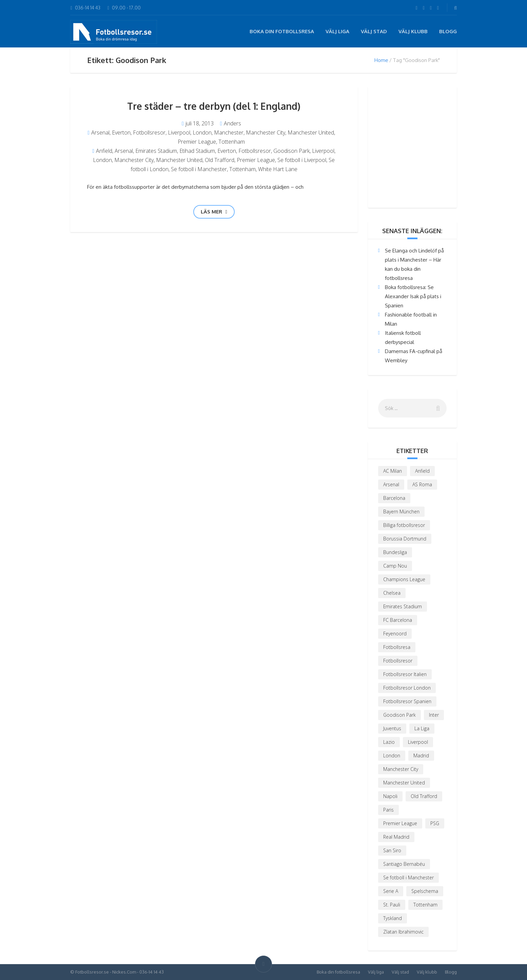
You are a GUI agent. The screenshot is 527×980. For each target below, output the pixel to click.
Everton (121, 132)
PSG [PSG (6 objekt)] (435, 823)
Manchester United (311, 132)
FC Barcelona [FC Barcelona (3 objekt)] (398, 620)
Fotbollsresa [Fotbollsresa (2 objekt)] (397, 647)
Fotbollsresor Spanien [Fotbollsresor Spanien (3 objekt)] (407, 701)
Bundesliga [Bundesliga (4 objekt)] (395, 552)
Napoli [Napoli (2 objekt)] (390, 796)
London (202, 132)
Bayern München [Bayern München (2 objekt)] (401, 512)
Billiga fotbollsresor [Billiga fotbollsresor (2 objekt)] (404, 525)
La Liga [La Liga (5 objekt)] (422, 728)
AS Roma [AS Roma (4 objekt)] (422, 484)
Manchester (229, 132)
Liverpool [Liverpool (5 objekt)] (418, 742)
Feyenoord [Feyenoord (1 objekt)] (395, 634)
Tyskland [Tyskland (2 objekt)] (393, 918)
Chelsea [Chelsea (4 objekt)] (392, 593)
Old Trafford (220, 160)
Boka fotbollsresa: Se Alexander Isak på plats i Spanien (413, 296)
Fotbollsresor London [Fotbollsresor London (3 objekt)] (407, 688)
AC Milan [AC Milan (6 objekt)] (393, 471)
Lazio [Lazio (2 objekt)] (389, 742)
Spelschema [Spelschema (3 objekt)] (425, 891)
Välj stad (374, 31)
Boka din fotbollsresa (282, 31)
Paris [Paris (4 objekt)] (388, 810)
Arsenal (100, 132)
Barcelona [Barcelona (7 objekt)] (394, 498)
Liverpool (179, 132)
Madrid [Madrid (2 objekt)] (421, 756)
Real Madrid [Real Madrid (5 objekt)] (396, 837)
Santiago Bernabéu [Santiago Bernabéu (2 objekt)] (404, 864)
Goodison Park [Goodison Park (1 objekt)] (399, 715)
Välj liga (337, 31)
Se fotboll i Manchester (199, 169)
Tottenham (232, 142)
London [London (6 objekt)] (392, 756)
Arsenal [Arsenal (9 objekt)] (391, 484)
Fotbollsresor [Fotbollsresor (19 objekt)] (398, 661)
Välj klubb (413, 31)
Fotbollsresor (149, 132)
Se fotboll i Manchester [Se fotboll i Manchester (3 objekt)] (408, 877)
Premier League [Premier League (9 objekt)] (400, 823)
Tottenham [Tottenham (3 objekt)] (425, 905)
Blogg (448, 31)
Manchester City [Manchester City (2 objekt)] (401, 769)
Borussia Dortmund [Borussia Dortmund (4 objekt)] (405, 539)
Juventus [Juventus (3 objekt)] (392, 728)
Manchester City (266, 132)
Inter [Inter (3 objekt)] (434, 715)
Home (381, 60)
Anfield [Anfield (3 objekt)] (422, 471)
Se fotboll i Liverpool (302, 160)
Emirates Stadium (156, 151)
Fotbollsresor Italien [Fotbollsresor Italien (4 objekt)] (405, 674)
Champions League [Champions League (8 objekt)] (404, 579)
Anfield (104, 151)
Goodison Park (291, 151)
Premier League (197, 142)
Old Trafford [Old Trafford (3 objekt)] (424, 796)
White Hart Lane (278, 169)
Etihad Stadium (197, 151)
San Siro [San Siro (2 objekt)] (392, 850)
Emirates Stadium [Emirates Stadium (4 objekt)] (403, 606)
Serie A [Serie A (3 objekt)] (391, 891)
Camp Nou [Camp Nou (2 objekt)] (395, 566)
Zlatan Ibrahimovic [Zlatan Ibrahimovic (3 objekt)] (403, 932)
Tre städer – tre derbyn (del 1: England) (214, 106)
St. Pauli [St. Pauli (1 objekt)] (392, 905)
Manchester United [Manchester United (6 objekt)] (404, 783)
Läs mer (214, 212)
